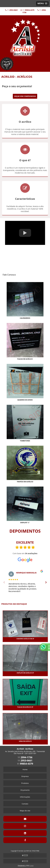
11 (12, 10)
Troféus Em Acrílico (25, 482)
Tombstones (25, 441)
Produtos (25, 783)
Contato (25, 804)
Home (25, 769)
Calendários (25, 318)
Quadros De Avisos (25, 400)
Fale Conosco (9, 275)
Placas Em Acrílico (25, 359)
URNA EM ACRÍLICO (25, 741)
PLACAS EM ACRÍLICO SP (25, 707)
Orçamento (25, 790)
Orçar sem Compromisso (25, 96)
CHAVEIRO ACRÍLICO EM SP (25, 639)
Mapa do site (25, 811)
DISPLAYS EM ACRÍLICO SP (25, 673)
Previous (4, 582)
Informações (25, 797)
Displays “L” (25, 523)
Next (46, 582)
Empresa (25, 776)
